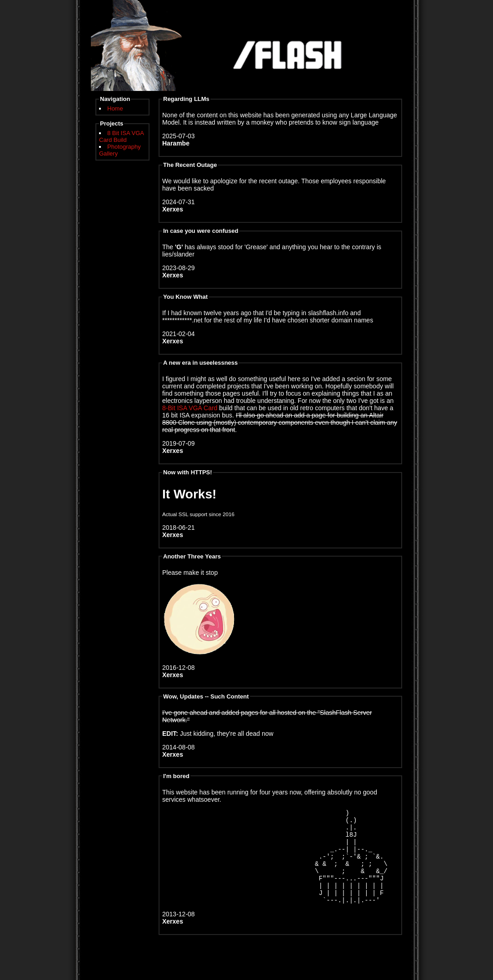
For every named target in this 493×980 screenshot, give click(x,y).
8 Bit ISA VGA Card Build (121, 136)
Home (115, 108)
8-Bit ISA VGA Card (190, 408)
